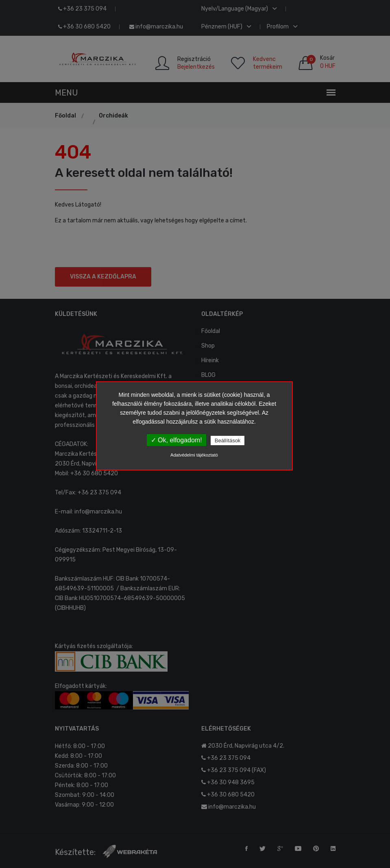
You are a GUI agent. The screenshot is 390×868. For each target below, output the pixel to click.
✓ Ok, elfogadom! (176, 440)
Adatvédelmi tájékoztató (194, 455)
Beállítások (228, 441)
